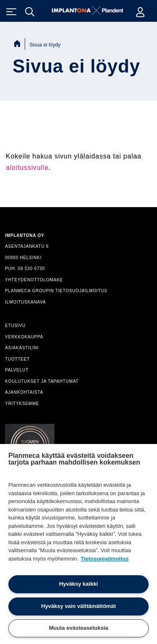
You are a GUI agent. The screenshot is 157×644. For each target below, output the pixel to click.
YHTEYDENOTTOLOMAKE (34, 280)
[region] (78, 544)
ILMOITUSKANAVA (26, 302)
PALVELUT (17, 370)
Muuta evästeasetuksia (79, 628)
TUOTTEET (17, 359)
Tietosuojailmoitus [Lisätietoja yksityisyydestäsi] (105, 559)
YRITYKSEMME (22, 404)
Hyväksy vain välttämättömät (78, 606)
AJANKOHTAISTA (24, 392)
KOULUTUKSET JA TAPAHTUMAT (42, 381)
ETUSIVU (15, 326)
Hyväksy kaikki (78, 584)
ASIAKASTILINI (22, 348)
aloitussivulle (27, 167)
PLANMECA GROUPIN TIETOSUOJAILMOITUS (56, 291)
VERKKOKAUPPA (24, 337)
